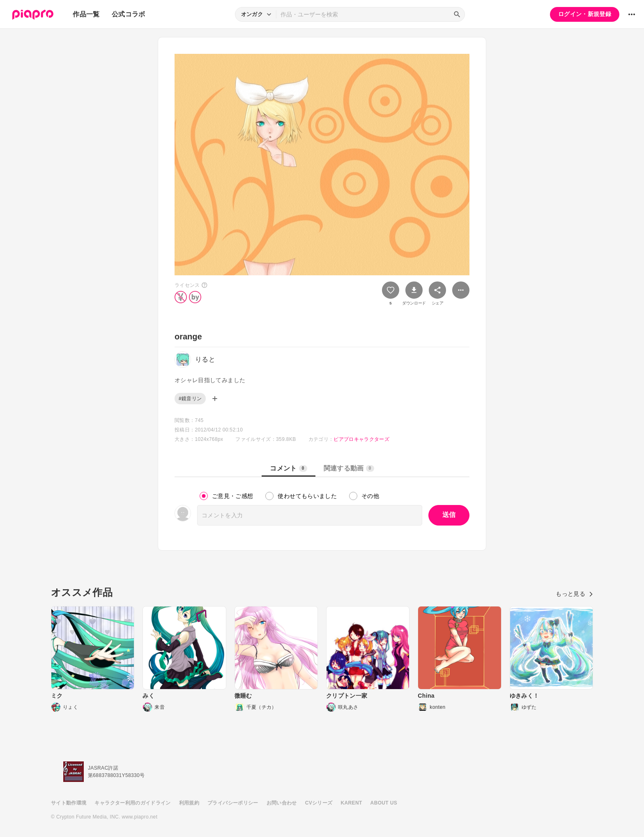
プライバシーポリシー (233, 803)
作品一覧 (86, 14)
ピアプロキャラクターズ (361, 439)
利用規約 (189, 803)
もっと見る (574, 594)
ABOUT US (384, 803)
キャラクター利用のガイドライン (132, 803)
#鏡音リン (190, 399)
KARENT (352, 803)
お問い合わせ (282, 803)
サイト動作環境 (69, 803)
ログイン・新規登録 (585, 14)
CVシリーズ (319, 803)
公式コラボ (129, 14)
